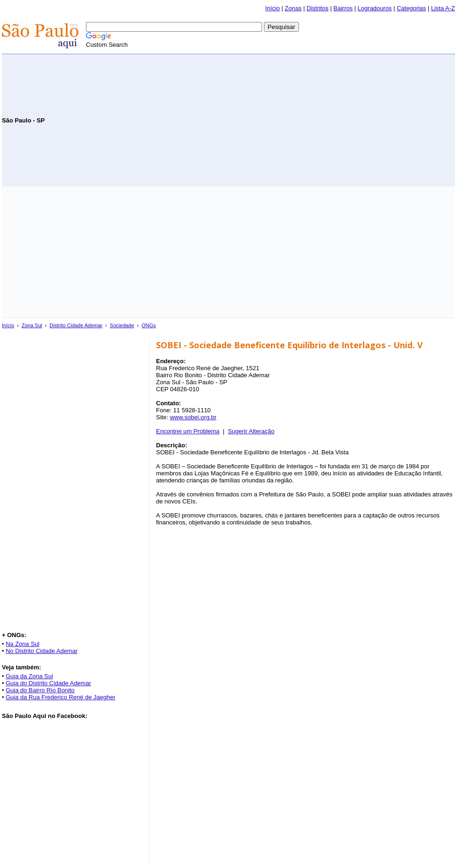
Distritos (317, 8)
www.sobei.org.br (193, 417)
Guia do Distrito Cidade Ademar (48, 683)
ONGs (149, 325)
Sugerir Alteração (251, 431)
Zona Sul (32, 325)
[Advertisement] (346, 120)
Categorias (411, 8)
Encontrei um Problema (188, 431)
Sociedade (122, 325)
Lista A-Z (443, 8)
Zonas (293, 8)
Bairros (343, 8)
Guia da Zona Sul (29, 676)
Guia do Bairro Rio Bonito (40, 690)
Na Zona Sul (22, 644)
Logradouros (375, 8)
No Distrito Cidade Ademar (42, 651)
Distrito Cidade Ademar (76, 325)
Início (273, 8)
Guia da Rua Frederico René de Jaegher (60, 697)
